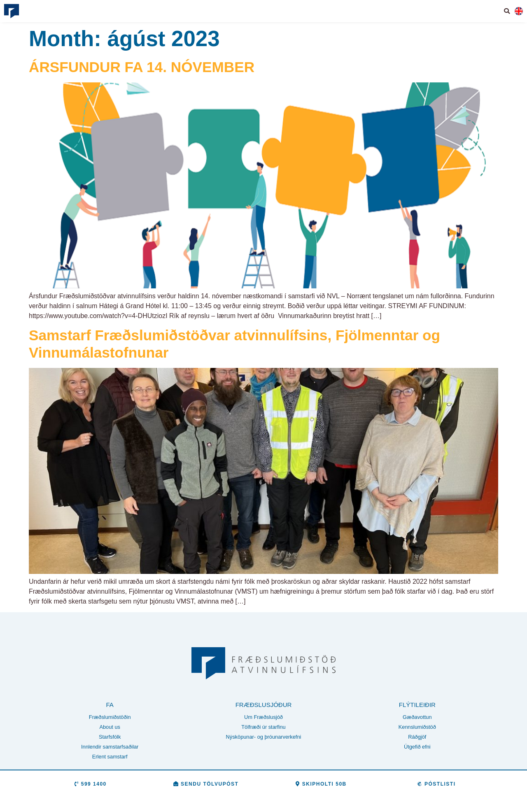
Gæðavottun (417, 717)
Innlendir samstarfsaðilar (110, 747)
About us (110, 727)
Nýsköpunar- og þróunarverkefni (264, 737)
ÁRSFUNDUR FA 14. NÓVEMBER (142, 67)
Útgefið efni (417, 747)
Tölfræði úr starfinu (263, 727)
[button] (507, 11)
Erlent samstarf (110, 757)
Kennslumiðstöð (417, 727)
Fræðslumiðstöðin (110, 717)
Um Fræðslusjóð (263, 717)
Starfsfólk (110, 737)
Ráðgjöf (417, 737)
